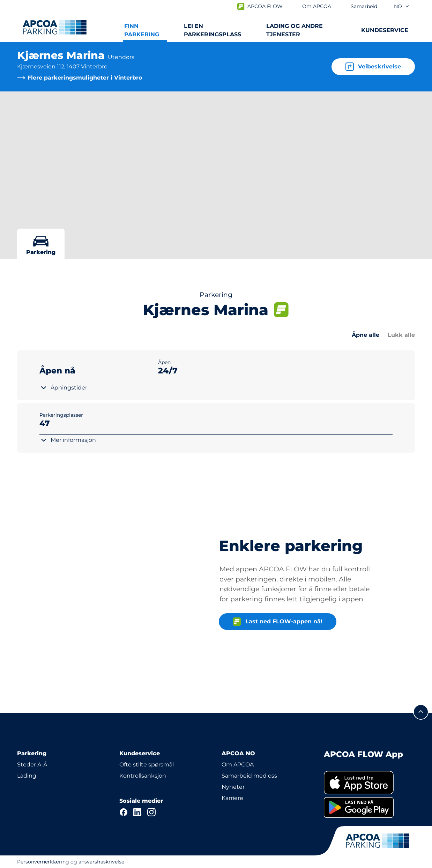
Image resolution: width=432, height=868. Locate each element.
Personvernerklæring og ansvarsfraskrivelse (71, 862)
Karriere (232, 798)
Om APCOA (238, 765)
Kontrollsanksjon (143, 776)
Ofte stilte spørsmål (147, 765)
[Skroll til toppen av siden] (421, 712)
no (402, 6)
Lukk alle (401, 335)
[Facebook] (124, 812)
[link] (369, 783)
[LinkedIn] (137, 812)
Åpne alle (366, 335)
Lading (27, 776)
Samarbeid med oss (249, 776)
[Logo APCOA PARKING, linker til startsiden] (55, 27)
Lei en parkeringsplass (213, 30)
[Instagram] (151, 812)
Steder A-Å (32, 765)
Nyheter (233, 787)
